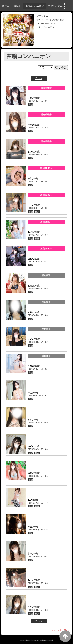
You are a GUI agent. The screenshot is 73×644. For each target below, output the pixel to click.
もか (30, 419)
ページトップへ (61, 630)
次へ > (39, 78)
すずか (31, 339)
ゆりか (31, 473)
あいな (31, 580)
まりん (31, 312)
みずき (31, 125)
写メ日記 (21, 16)
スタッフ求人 (9, 27)
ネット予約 (26, 27)
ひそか (31, 607)
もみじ (31, 152)
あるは (31, 286)
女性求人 (55, 16)
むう (30, 553)
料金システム (55, 6)
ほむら (31, 259)
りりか (31, 98)
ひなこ (31, 366)
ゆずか (31, 446)
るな (30, 178)
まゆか (31, 205)
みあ (30, 527)
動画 (44, 16)
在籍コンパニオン (34, 6)
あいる (31, 232)
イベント (7, 16)
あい (30, 500)
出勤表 (17, 6)
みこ (30, 393)
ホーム (6, 6)
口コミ (33, 16)
